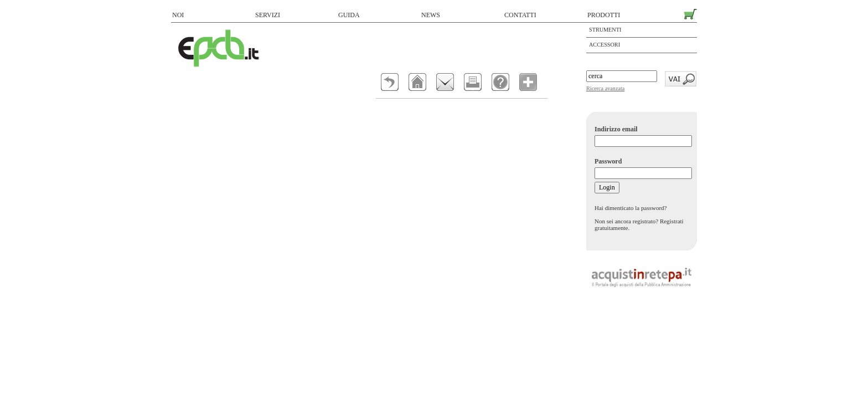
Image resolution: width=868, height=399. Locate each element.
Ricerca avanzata (605, 88)
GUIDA (349, 15)
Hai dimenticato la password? (631, 208)
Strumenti (605, 30)
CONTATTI (520, 15)
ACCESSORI (604, 45)
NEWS (431, 15)
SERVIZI (268, 15)
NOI (178, 15)
